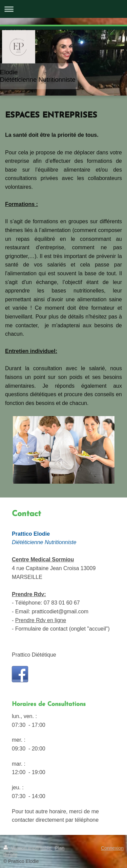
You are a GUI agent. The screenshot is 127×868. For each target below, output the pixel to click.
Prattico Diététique (34, 655)
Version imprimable (28, 848)
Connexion (112, 848)
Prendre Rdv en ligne (41, 620)
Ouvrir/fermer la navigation (63, 9)
